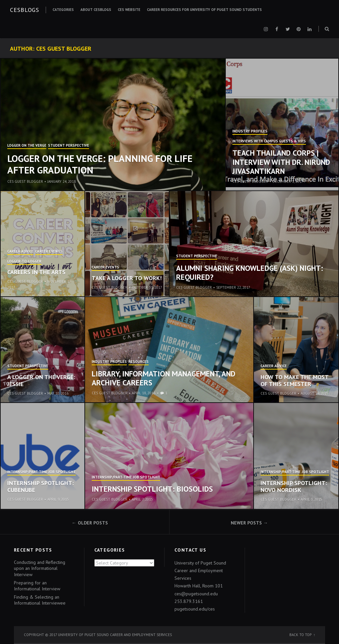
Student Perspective (69, 146)
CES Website (129, 10)
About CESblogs (96, 10)
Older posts (93, 523)
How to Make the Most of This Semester (294, 381)
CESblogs (24, 10)
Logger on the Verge (27, 146)
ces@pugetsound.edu (196, 594)
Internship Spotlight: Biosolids (152, 489)
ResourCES (139, 362)
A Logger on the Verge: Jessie (41, 381)
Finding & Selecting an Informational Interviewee (40, 600)
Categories (63, 10)
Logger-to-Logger (24, 262)
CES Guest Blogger (25, 181)
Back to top (300, 635)
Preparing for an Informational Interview (37, 586)
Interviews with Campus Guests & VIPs (269, 141)
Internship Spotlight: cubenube (41, 487)
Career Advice (20, 252)
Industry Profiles (250, 131)
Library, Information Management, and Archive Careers (164, 378)
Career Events (49, 252)
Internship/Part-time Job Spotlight (42, 472)
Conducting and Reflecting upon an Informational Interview (40, 568)
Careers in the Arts (36, 272)
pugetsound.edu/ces (195, 609)
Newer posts (246, 523)
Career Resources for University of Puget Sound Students (204, 10)
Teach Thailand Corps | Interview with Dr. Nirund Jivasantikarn (281, 162)
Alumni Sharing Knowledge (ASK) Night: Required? (250, 273)
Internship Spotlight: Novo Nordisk (294, 487)
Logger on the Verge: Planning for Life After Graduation (100, 164)
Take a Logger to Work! (127, 278)
